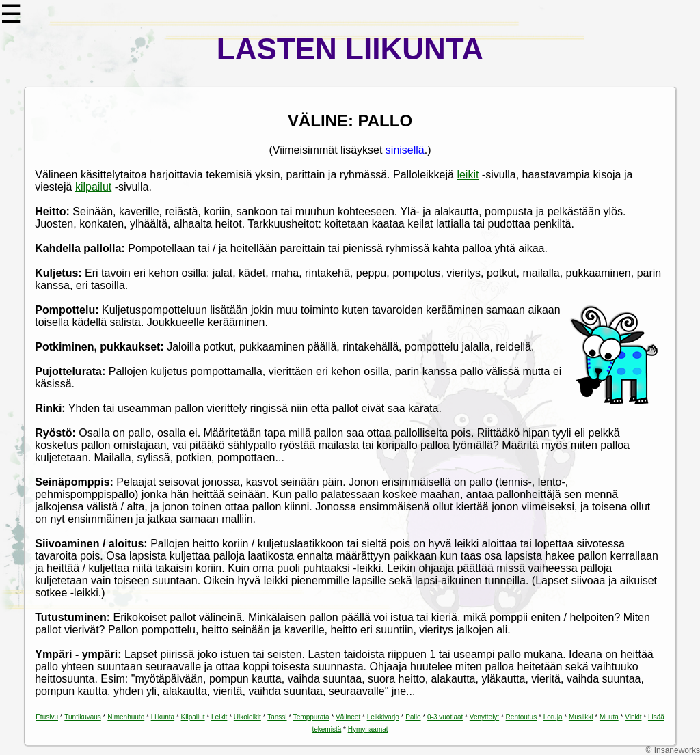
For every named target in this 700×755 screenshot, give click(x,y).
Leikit (219, 717)
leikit (468, 175)
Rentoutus (522, 717)
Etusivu (47, 717)
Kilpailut (193, 717)
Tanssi (277, 717)
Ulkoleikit (247, 717)
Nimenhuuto (126, 717)
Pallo (413, 717)
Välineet (348, 717)
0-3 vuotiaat (445, 717)
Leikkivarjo (383, 717)
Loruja (553, 717)
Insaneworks (677, 750)
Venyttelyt (484, 717)
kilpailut (93, 187)
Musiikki (581, 717)
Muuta (609, 717)
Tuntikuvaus (83, 717)
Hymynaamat (368, 729)
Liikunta (163, 717)
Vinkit (633, 717)
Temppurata (311, 717)
